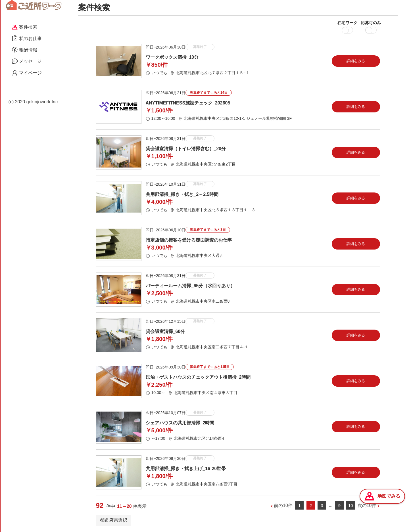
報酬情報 (25, 50)
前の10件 (283, 505)
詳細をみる (356, 61)
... (331, 505)
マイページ (27, 73)
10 (351, 505)
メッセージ (27, 61)
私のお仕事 (27, 38)
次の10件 (367, 505)
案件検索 (25, 27)
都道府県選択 (114, 520)
